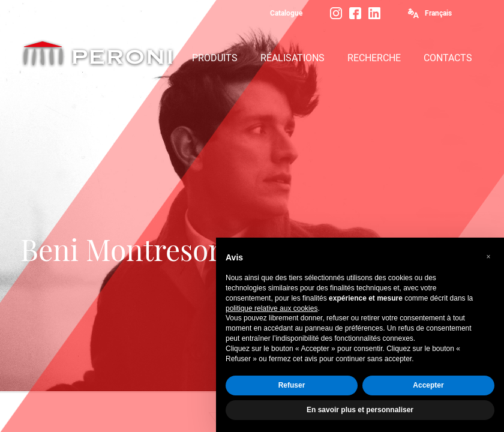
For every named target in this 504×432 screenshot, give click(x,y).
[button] (488, 257)
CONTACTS (448, 58)
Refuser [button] (292, 385)
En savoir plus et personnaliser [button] (360, 410)
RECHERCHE (374, 58)
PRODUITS (215, 58)
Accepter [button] (428, 385)
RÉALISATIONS (292, 58)
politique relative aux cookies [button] (271, 308)
